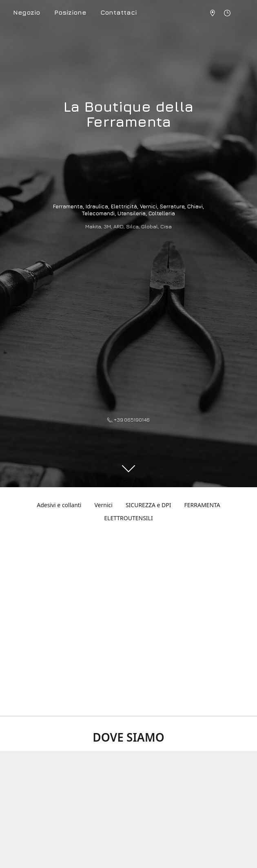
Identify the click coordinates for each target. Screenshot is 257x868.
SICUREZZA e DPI (148, 505)
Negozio (27, 12)
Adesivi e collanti (59, 505)
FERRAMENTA (202, 505)
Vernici (103, 505)
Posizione (70, 12)
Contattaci (119, 12)
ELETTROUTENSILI (128, 518)
